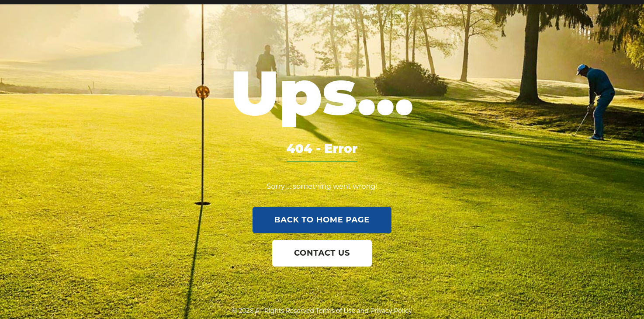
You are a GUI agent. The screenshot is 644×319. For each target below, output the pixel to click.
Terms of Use (336, 311)
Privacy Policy (391, 311)
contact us (322, 253)
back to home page (322, 220)
